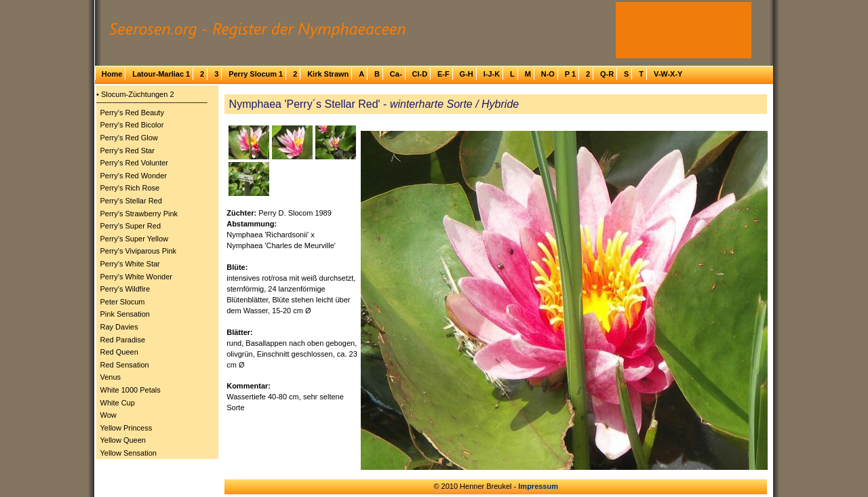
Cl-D (419, 74)
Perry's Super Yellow (135, 239)
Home (112, 74)
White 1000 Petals (131, 390)
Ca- (396, 74)
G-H (467, 74)
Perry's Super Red (131, 226)
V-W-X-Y (668, 74)
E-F (443, 74)
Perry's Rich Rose (130, 188)
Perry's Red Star (127, 151)
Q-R (607, 74)
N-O (548, 74)
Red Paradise (123, 340)
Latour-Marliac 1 (161, 74)
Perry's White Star (130, 264)
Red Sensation (125, 365)
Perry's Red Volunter (135, 163)
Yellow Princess (126, 428)
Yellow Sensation (129, 453)
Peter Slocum (123, 302)
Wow (108, 415)
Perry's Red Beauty (132, 113)
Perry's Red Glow (129, 138)
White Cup (118, 403)
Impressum (538, 486)
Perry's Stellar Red (131, 201)
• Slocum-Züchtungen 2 (135, 94)
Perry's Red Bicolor (132, 125)
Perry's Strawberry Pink (139, 214)
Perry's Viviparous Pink (139, 251)
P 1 (570, 74)
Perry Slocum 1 (256, 74)
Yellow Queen (123, 440)
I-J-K (492, 74)
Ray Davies (119, 327)
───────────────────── (152, 102)
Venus (111, 377)
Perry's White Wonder (136, 277)
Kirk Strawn (328, 74)
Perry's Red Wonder (134, 176)
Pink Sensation (125, 314)
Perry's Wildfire (125, 289)
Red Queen (119, 352)
